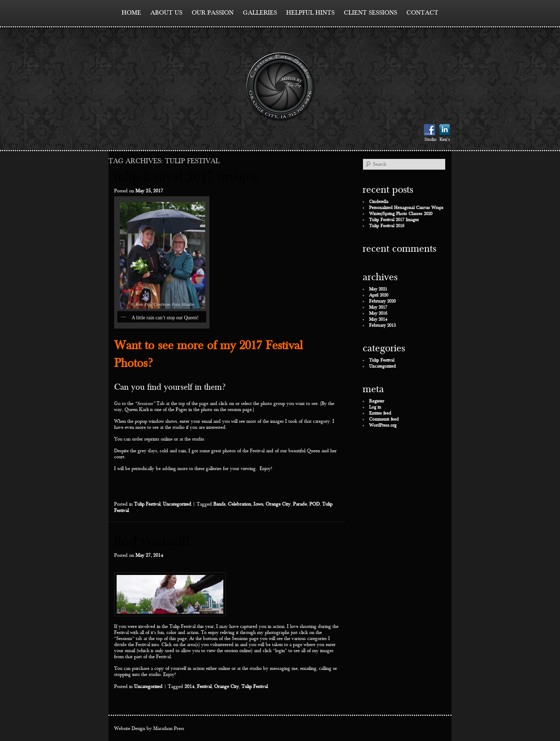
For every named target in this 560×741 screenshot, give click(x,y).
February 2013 (382, 326)
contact (422, 13)
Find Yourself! (152, 541)
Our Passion (213, 13)
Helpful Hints (310, 13)
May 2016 (378, 313)
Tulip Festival (147, 504)
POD (314, 504)
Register (377, 401)
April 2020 (379, 295)
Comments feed (384, 419)
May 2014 (378, 319)
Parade (300, 504)
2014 (190, 687)
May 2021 (378, 289)
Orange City (278, 504)
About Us (166, 13)
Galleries (260, 13)
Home (131, 13)
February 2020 (382, 301)
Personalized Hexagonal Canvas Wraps (406, 208)
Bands (219, 504)
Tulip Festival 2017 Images (186, 177)
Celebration (239, 504)
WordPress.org (383, 425)
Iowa (258, 504)
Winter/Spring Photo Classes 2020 (401, 214)
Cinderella (379, 202)
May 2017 (378, 307)
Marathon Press (169, 729)
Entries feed (380, 413)
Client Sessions (370, 13)
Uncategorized (177, 504)
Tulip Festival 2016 (387, 226)
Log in (375, 407)
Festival (204, 687)
